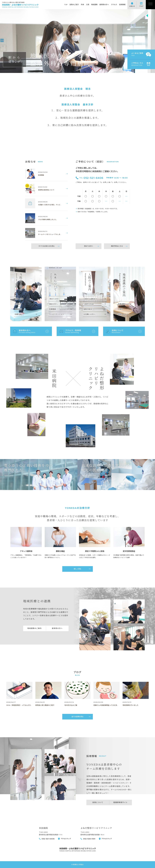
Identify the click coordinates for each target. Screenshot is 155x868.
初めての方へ (89, 246)
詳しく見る (78, 569)
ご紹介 (120, 309)
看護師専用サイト (121, 802)
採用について (98, 802)
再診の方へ (53, 304)
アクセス (114, 5)
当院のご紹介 (74, 5)
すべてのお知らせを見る (47, 246)
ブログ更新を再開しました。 (48, 220)
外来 (82, 5)
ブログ (141, 6)
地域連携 (94, 5)
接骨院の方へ (104, 5)
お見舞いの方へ (89, 314)
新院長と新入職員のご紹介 (45, 705)
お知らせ (132, 6)
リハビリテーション (57, 314)
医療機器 (18, 309)
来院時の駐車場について (46, 190)
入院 (88, 5)
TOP (66, 5)
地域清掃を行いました (130, 705)
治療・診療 (19, 299)
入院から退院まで (90, 299)
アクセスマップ (66, 839)
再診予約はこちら (117, 246)
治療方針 (18, 314)
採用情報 (122, 5)
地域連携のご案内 (34, 628)
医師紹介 (18, 304)
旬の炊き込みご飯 (71, 705)
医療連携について (125, 304)
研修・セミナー (124, 314)
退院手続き (88, 309)
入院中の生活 (89, 304)
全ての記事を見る (77, 717)
